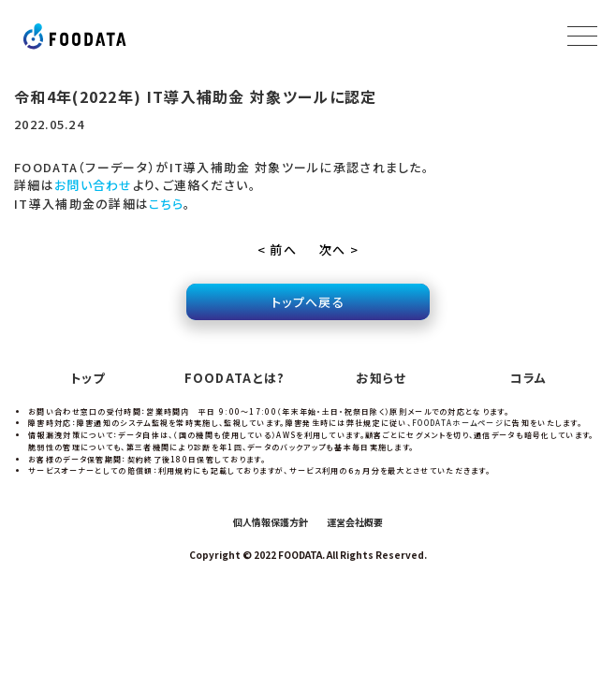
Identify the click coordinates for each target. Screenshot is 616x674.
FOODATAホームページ (458, 423)
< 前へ (277, 249)
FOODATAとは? (235, 378)
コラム (529, 378)
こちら (166, 204)
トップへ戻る (308, 302)
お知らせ (381, 378)
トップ (88, 378)
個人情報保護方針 (271, 522)
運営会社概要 (355, 522)
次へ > (339, 249)
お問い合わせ (94, 185)
